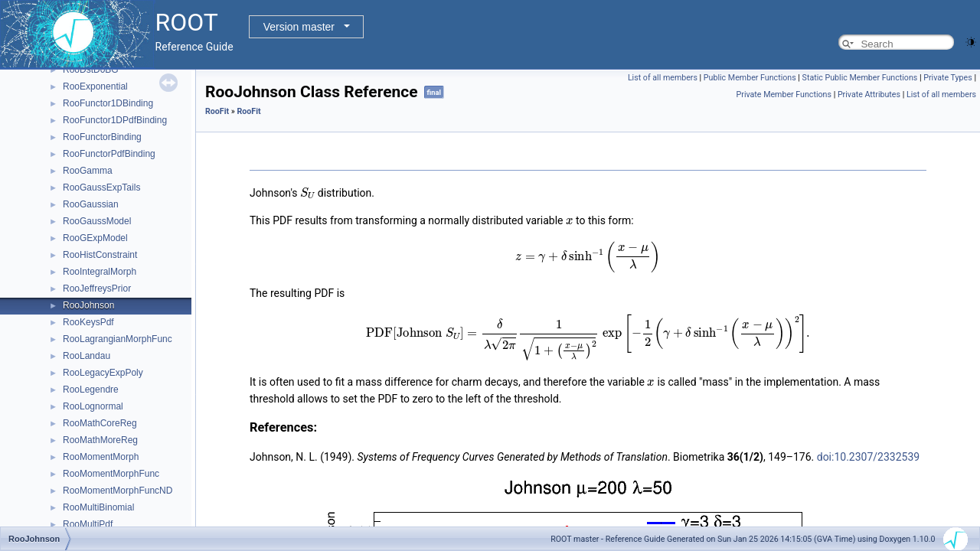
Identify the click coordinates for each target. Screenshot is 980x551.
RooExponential (95, 86)
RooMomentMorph (101, 457)
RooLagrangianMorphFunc (118, 339)
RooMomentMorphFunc (111, 474)
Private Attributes (869, 95)
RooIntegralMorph (100, 272)
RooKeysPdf (88, 322)
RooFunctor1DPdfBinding (115, 120)
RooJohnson (88, 305)
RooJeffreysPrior (97, 289)
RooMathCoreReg (100, 423)
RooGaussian (91, 204)
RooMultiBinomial (98, 507)
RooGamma (88, 171)
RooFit (217, 111)
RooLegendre (91, 390)
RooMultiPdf (88, 524)
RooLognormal (93, 406)
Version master (299, 27)
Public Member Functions (750, 78)
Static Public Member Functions (860, 78)
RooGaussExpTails (101, 187)
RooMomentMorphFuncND (118, 491)
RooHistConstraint (100, 255)
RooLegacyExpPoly (103, 373)
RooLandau (87, 356)
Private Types (948, 78)
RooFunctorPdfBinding (109, 154)
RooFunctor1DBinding (108, 103)
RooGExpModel (95, 238)
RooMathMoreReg (100, 440)
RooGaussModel (97, 221)
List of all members (663, 78)
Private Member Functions (784, 95)
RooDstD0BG (91, 70)
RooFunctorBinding (102, 137)
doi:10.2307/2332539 (868, 457)
